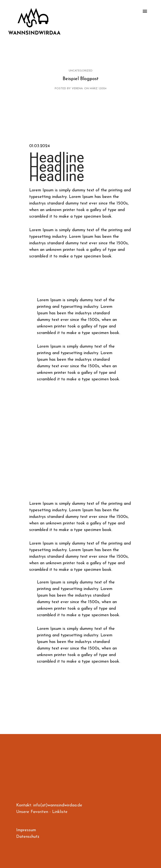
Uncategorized (81, 71)
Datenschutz (28, 837)
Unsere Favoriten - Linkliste (42, 812)
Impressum (26, 830)
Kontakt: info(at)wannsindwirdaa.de (49, 805)
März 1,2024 (98, 89)
